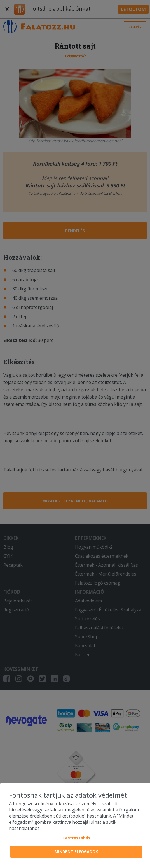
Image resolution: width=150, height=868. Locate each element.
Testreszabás (76, 838)
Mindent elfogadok (76, 852)
